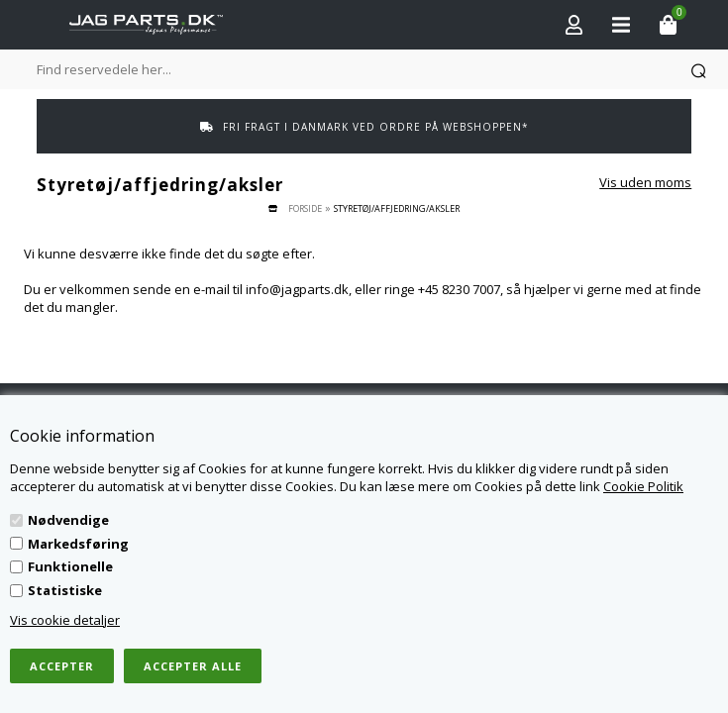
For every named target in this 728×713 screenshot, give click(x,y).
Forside (305, 208)
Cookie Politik (643, 486)
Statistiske (65, 590)
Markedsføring (78, 544)
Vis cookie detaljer (65, 620)
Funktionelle (70, 566)
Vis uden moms (645, 182)
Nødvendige (68, 520)
